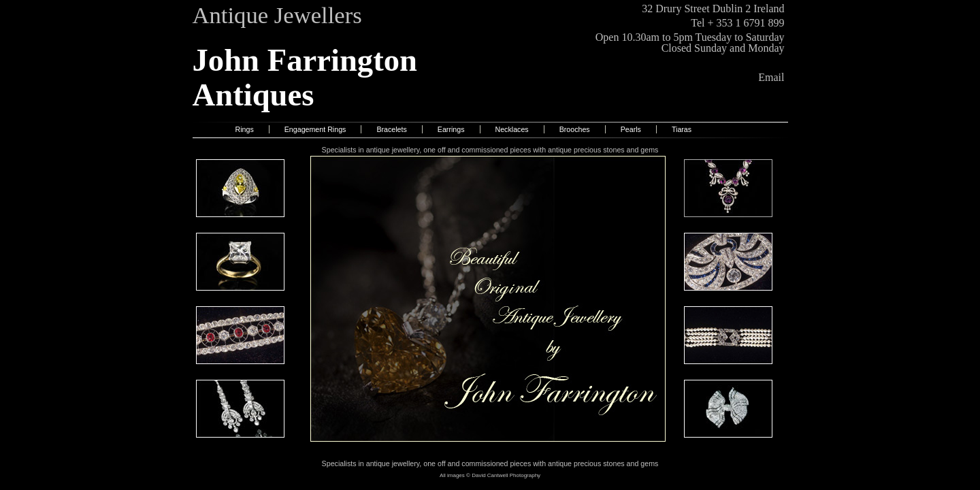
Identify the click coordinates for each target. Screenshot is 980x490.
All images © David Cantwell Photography (490, 475)
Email (771, 77)
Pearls (631, 129)
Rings (245, 129)
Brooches (575, 129)
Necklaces (512, 129)
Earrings (451, 129)
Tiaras (682, 129)
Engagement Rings (315, 129)
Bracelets (391, 129)
